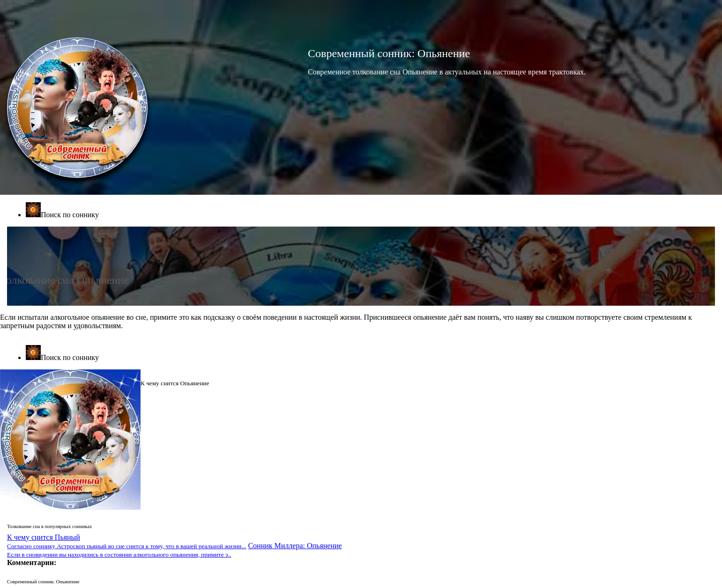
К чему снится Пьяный (127, 541)
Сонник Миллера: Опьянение (175, 550)
